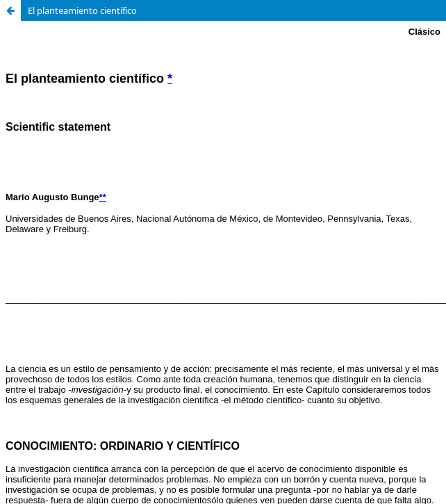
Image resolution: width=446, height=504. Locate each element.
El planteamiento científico (82, 10)
